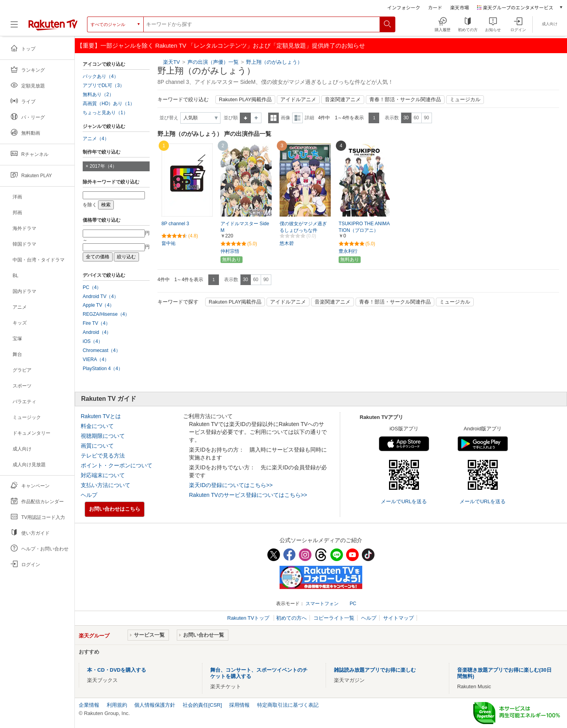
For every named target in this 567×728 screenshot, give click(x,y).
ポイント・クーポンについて (117, 465)
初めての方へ (291, 618)
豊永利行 (348, 251)
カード (435, 7)
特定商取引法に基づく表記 (288, 705)
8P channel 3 (175, 224)
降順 (256, 118)
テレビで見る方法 (103, 456)
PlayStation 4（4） (103, 369)
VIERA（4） (96, 359)
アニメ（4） (96, 139)
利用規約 (117, 705)
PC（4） (92, 287)
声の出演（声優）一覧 (213, 62)
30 (406, 118)
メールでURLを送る (404, 501)
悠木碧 (287, 243)
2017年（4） (104, 166)
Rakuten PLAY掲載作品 (245, 100)
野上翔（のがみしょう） (274, 62)
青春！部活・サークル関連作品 (405, 100)
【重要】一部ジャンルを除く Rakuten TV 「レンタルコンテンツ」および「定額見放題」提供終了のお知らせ (221, 45)
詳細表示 (297, 118)
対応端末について (103, 475)
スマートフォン (322, 604)
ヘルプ (89, 495)
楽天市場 (460, 7)
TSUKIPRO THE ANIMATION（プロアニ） (364, 227)
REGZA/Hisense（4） (106, 314)
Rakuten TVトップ (249, 618)
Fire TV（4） (96, 323)
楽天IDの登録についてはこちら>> (231, 485)
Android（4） (97, 332)
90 (426, 118)
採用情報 (239, 705)
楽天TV (171, 62)
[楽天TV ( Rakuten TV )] (53, 27)
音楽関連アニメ (343, 100)
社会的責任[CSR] (202, 705)
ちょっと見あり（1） (105, 113)
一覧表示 (273, 118)
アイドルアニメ (298, 100)
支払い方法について (106, 485)
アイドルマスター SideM (245, 227)
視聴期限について (103, 436)
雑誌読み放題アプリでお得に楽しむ (375, 670)
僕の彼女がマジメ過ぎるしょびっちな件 (303, 227)
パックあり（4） (101, 76)
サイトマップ (398, 618)
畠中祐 (169, 243)
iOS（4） (93, 341)
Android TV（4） (101, 296)
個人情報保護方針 (155, 705)
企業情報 (89, 705)
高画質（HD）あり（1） (109, 104)
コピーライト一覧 (334, 618)
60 (416, 118)
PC (353, 604)
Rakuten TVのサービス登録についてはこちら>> (248, 495)
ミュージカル (465, 100)
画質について (97, 446)
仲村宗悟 (230, 251)
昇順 (245, 118)
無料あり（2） (98, 94)
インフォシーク (404, 7)
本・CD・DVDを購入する (117, 670)
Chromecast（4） (102, 350)
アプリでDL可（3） (104, 85)
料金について (97, 426)
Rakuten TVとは (101, 416)
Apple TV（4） (98, 305)
